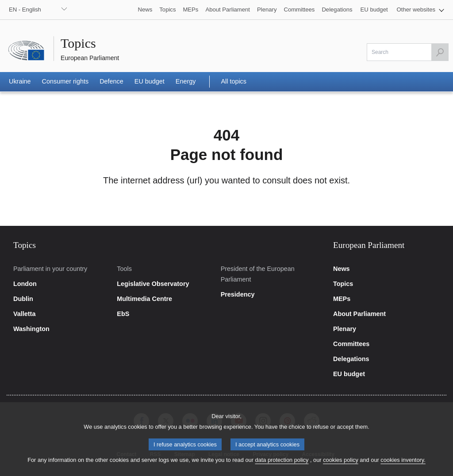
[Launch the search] (440, 52)
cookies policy (341, 466)
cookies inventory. (403, 466)
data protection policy (282, 466)
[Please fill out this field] (408, 52)
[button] (420, 10)
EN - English (25, 10)
